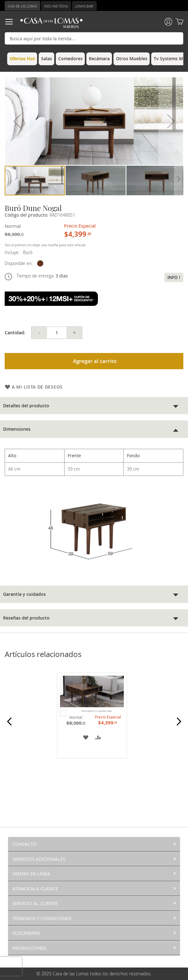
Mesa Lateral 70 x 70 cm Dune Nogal (96, 711)
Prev (9, 725)
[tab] (94, 406)
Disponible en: (19, 263)
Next (179, 725)
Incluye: (13, 252)
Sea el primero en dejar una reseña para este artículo (45, 245)
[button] (17, 121)
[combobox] (94, 38)
